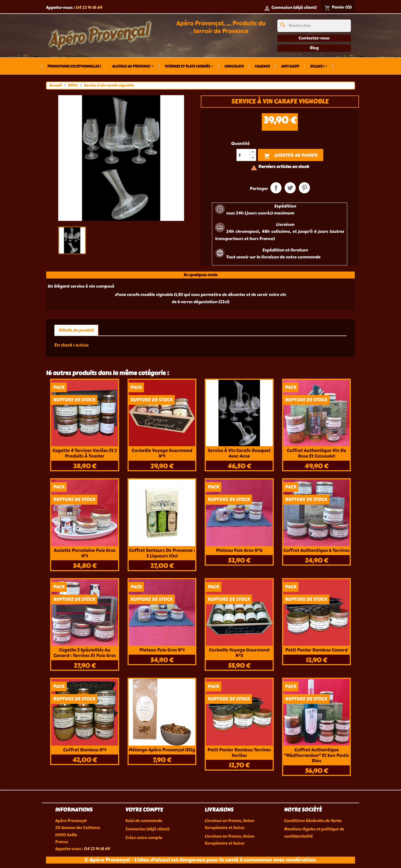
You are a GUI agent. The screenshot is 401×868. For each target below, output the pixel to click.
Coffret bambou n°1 (85, 750)
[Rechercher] (314, 26)
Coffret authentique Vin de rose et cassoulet (316, 453)
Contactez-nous (314, 38)
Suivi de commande (144, 821)
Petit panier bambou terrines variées (239, 753)
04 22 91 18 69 (89, 8)
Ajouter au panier (291, 156)
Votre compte (144, 810)
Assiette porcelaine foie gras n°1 (85, 553)
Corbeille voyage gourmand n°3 (239, 653)
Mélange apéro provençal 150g (162, 750)
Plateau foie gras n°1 (162, 650)
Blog (314, 48)
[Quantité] (243, 155)
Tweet (290, 188)
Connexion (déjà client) (147, 829)
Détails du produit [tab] (76, 330)
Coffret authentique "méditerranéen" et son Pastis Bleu (316, 755)
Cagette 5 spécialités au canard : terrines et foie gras (85, 653)
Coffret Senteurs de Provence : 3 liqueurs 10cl (162, 553)
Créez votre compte (144, 838)
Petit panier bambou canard (316, 650)
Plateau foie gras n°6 (239, 550)
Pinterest (304, 188)
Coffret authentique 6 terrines (316, 550)
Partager (276, 188)
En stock (63, 345)
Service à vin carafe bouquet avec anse (239, 453)
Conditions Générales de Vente (313, 821)
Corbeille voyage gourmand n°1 (162, 453)
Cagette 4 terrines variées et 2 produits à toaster (85, 453)
